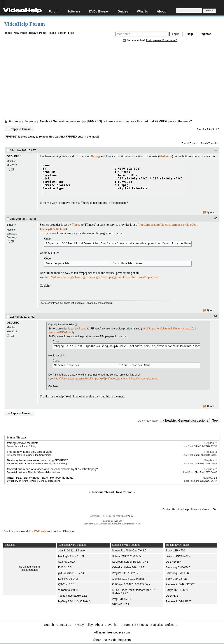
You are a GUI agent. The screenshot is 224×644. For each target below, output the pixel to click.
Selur (10, 225)
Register (205, 34)
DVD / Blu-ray (99, 11)
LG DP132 (172, 596)
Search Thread (208, 143)
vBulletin (118, 521)
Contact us (64, 625)
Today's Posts (37, 33)
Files (71, 33)
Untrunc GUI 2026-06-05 (126, 556)
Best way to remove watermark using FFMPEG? (37, 460)
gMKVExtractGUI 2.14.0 (72, 573)
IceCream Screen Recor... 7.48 (130, 562)
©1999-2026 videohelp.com (112, 640)
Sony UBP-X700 (175, 551)
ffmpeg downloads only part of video (30, 452)
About (161, 11)
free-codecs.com (118, 632)
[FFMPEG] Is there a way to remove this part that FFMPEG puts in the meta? (140, 121)
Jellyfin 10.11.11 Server (72, 551)
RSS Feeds (140, 625)
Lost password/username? (162, 40)
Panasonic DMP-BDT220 (180, 584)
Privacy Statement (201, 509)
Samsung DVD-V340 (178, 567)
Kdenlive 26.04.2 (68, 579)
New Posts (20, 33)
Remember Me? (135, 40)
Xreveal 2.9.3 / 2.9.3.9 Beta (128, 579)
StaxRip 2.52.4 (67, 562)
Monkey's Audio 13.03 (71, 556)
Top (215, 420)
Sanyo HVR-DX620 (177, 590)
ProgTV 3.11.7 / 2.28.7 (125, 573)
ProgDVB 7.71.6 (122, 599)
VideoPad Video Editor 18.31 (129, 567)
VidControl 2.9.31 (68, 590)
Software (74, 11)
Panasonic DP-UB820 (179, 601)
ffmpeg (95, 156)
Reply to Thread (19, 129)
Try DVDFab (37, 531)
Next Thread (124, 492)
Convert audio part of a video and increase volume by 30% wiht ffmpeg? (52, 469)
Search (62, 33)
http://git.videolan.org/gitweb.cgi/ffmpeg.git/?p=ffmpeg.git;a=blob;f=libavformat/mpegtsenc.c (103, 277)
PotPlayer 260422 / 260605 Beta (131, 584)
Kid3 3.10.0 (65, 567)
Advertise (112, 625)
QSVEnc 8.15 (66, 584)
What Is (142, 11)
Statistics (157, 625)
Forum (54, 11)
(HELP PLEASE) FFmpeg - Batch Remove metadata (40, 478)
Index (9, 33)
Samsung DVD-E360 (178, 573)
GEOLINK (13, 156)
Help (190, 34)
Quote (209, 213)
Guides (123, 11)
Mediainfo (166, 156)
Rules (52, 33)
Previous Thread (103, 492)
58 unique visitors (29, 567)
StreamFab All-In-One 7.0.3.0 (129, 551)
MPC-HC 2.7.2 (121, 605)
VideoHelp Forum (25, 24)
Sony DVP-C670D (176, 579)
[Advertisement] (114, 82)
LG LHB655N (174, 562)
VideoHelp (183, 509)
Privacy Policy (83, 625)
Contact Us (169, 509)
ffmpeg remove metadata (23, 443)
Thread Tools (188, 143)
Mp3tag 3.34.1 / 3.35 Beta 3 (74, 601)
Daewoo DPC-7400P (178, 556)
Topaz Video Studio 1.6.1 (73, 596)
